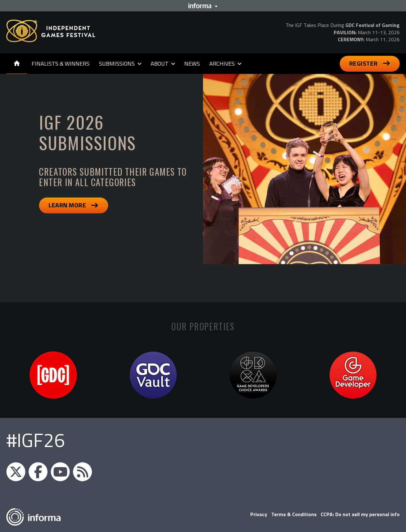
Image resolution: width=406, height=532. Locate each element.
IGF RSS (82, 472)
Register (363, 63)
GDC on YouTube (60, 472)
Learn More (67, 205)
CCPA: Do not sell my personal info (360, 514)
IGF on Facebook (38, 472)
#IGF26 (36, 440)
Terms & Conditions (294, 514)
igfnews (16, 472)
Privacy (259, 514)
